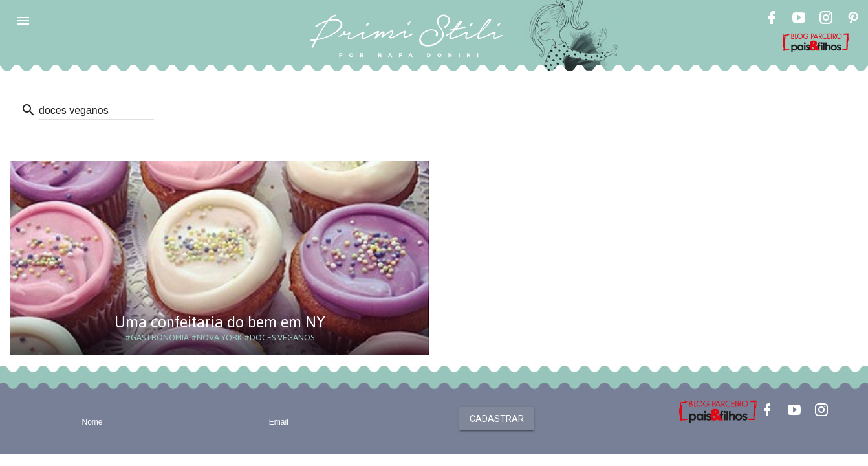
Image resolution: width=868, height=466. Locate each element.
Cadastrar (497, 419)
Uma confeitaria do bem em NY (220, 322)
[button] (23, 21)
